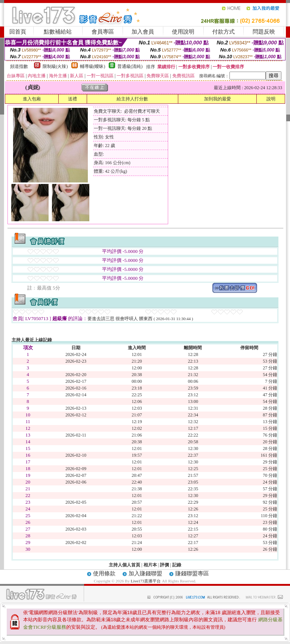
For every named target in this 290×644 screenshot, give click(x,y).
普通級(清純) (130, 66)
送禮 (72, 99)
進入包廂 (32, 99)
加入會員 (143, 32)
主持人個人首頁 (124, 565)
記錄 (177, 565)
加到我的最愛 (217, 99)
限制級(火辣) (55, 66)
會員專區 (103, 32)
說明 (271, 99)
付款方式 (223, 32)
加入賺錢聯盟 (145, 573)
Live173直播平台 (146, 581)
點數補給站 (58, 32)
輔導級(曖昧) (93, 66)
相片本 (150, 565)
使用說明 (183, 32)
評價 (164, 565)
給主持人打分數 (132, 99)
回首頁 (18, 32)
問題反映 (264, 32)
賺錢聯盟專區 (192, 573)
